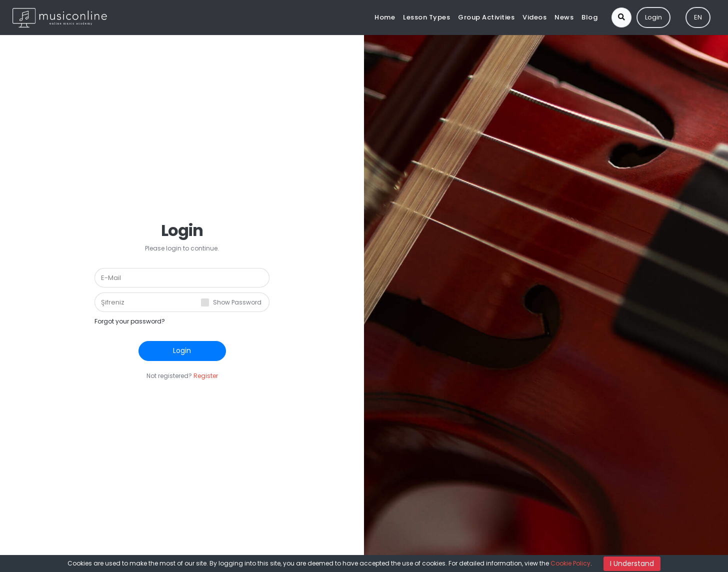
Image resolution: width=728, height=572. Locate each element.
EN (698, 17)
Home (385, 17)
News (564, 17)
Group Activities (486, 17)
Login (653, 17)
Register (206, 376)
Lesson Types (426, 17)
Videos (534, 17)
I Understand (632, 563)
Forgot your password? (130, 321)
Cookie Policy (570, 563)
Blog (589, 17)
